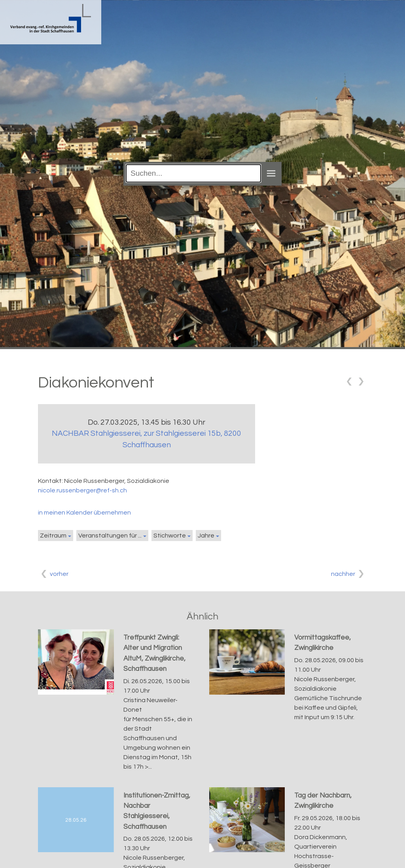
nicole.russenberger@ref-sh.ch (82, 490)
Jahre (206, 536)
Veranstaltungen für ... (110, 536)
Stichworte (170, 536)
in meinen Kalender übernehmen (84, 513)
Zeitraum (53, 536)
